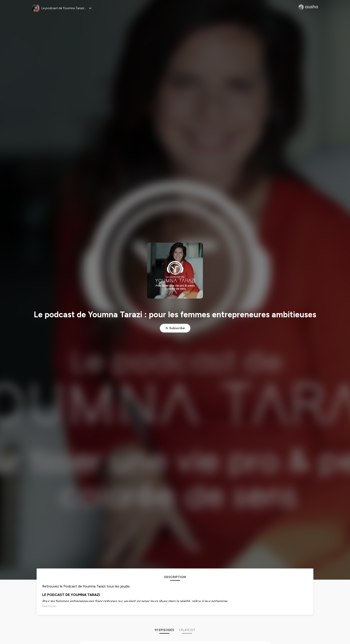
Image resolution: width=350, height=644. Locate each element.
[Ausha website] (308, 7)
